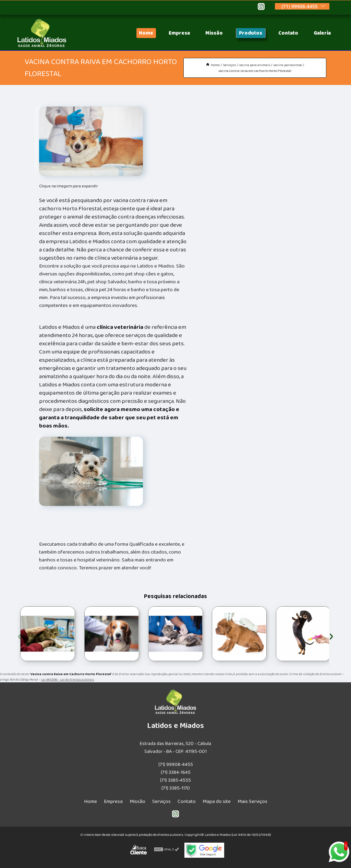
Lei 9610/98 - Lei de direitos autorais (68, 680)
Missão (214, 33)
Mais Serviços (252, 801)
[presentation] (20, 636)
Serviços (161, 801)
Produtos (251, 33)
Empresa (179, 33)
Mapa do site (217, 801)
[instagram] (261, 8)
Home (146, 33)
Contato (288, 33)
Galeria (322, 33)
